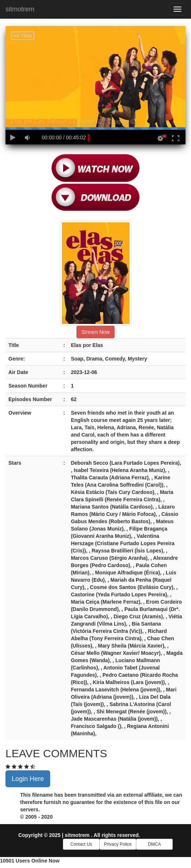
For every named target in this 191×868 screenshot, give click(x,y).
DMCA (154, 844)
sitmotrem (20, 9)
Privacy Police (118, 844)
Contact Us (81, 844)
